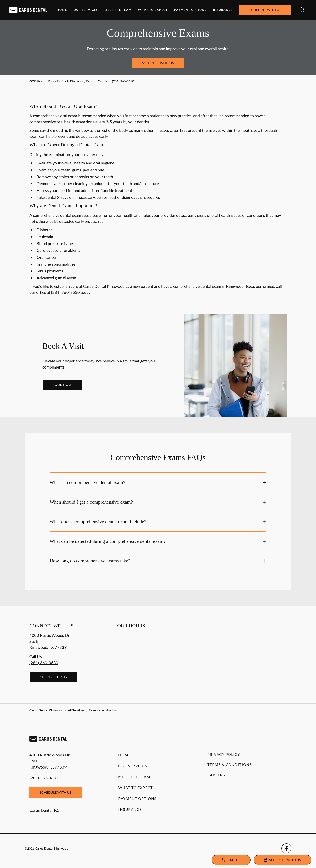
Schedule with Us (265, 10)
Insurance (223, 10)
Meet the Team (118, 10)
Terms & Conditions (230, 765)
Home (62, 10)
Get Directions (53, 677)
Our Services (86, 10)
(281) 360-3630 (123, 81)
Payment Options (190, 10)
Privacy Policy (224, 754)
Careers (216, 775)
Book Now (62, 385)
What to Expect (153, 10)
